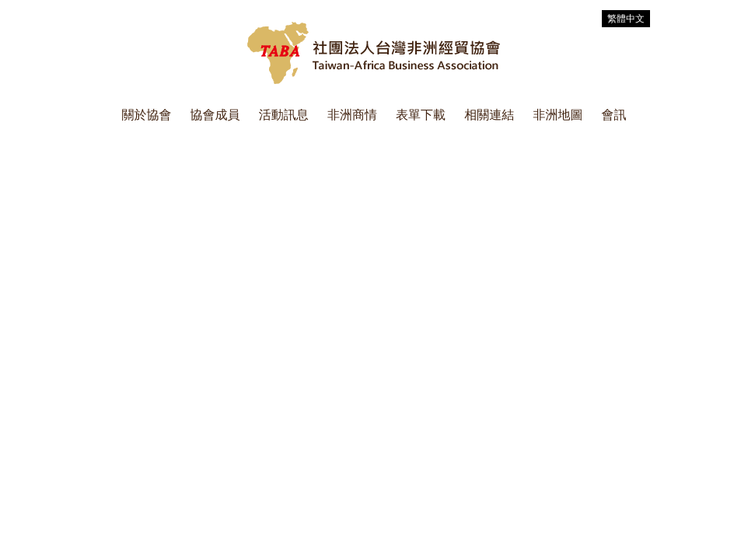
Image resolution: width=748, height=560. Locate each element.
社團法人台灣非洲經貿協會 (374, 53)
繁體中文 (626, 19)
